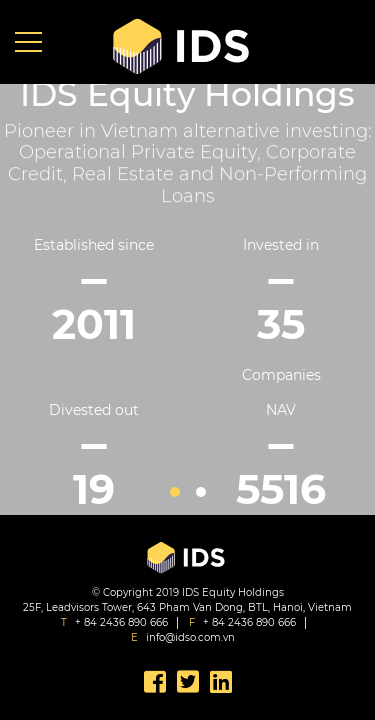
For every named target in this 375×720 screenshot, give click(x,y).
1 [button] (175, 492)
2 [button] (201, 492)
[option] (187, 306)
